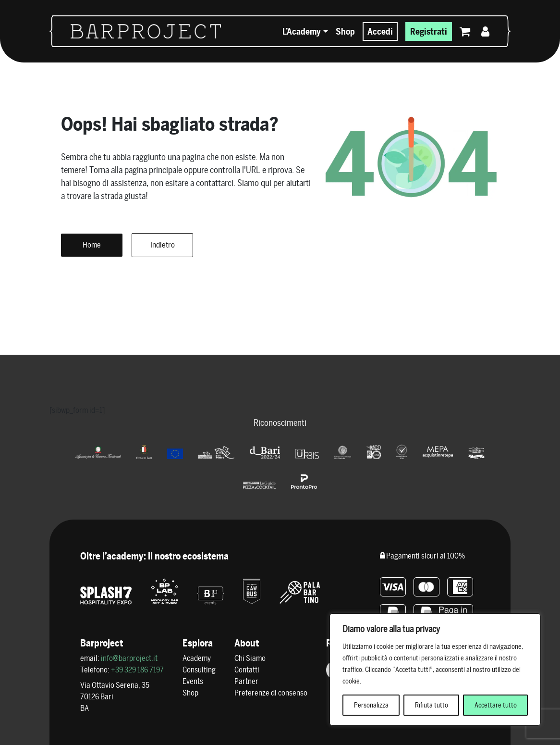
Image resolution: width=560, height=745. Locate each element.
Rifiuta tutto (432, 705)
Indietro (163, 245)
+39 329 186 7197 (137, 670)
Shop (345, 31)
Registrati (429, 31)
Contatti (247, 670)
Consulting (199, 670)
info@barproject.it (129, 658)
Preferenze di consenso (271, 693)
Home (92, 245)
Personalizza (371, 705)
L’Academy (302, 31)
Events (193, 681)
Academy (197, 658)
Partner (246, 681)
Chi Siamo (250, 658)
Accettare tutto (496, 705)
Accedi (380, 31)
